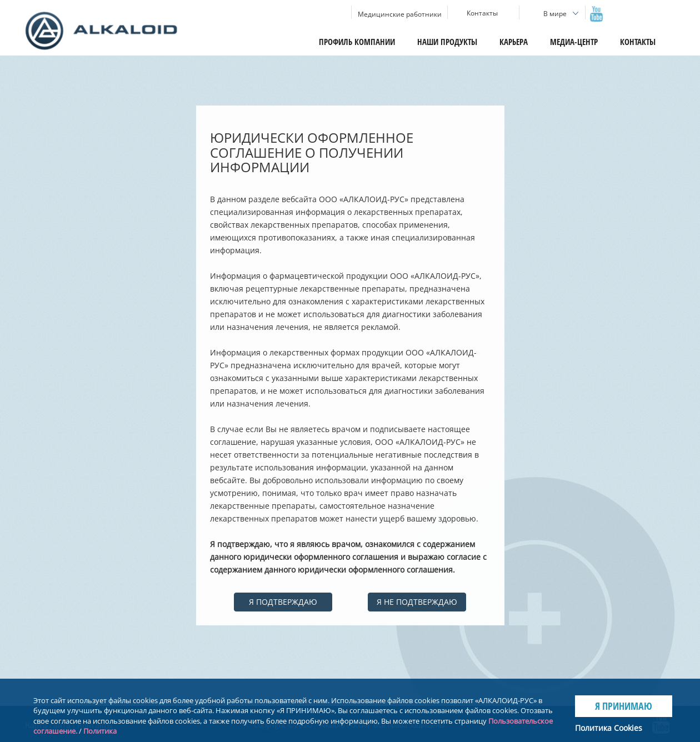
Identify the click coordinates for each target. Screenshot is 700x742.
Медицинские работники (400, 14)
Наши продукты (447, 42)
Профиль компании (357, 42)
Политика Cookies (609, 728)
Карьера (514, 42)
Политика (100, 731)
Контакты (638, 42)
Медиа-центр (574, 42)
